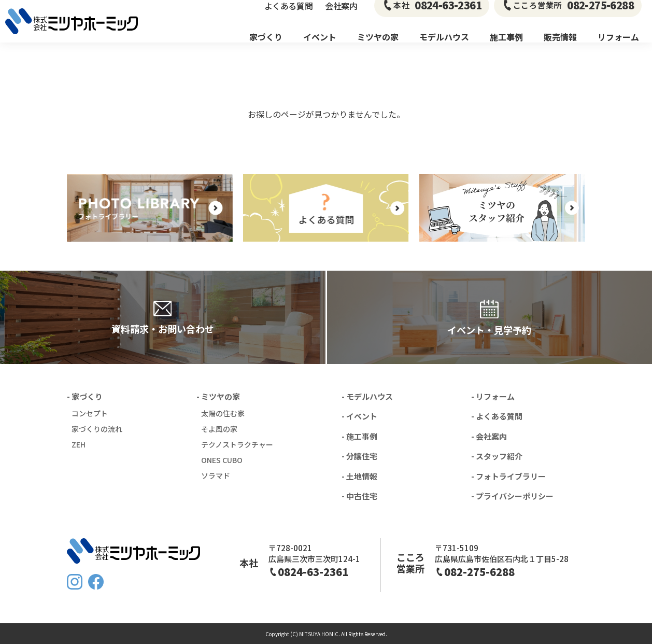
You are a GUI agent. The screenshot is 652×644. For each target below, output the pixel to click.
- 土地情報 (359, 476)
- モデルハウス (367, 396)
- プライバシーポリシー (512, 496)
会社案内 (341, 16)
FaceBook (96, 582)
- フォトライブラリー (508, 476)
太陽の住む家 (223, 413)
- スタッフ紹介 (497, 456)
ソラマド (216, 475)
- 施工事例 (359, 436)
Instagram (75, 582)
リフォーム (618, 47)
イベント (320, 47)
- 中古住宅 (359, 496)
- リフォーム (493, 396)
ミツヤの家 (378, 47)
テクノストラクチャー (237, 444)
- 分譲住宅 (359, 456)
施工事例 (506, 47)
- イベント (359, 416)
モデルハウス (444, 47)
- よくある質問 (497, 416)
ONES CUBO (222, 460)
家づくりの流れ (97, 429)
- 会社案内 (489, 436)
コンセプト (90, 413)
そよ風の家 (219, 429)
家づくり (266, 47)
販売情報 (560, 47)
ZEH (79, 444)
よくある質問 (288, 16)
